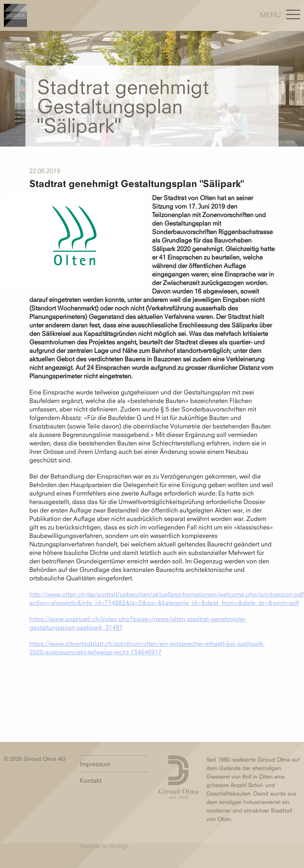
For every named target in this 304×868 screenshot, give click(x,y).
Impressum (95, 764)
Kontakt (91, 780)
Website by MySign (104, 846)
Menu (270, 15)
